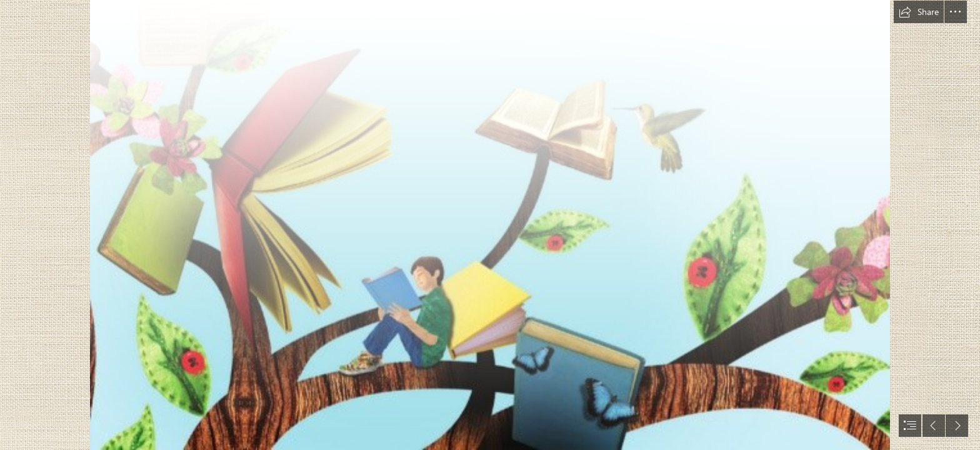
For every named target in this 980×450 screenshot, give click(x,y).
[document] (490, 225)
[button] (919, 12)
